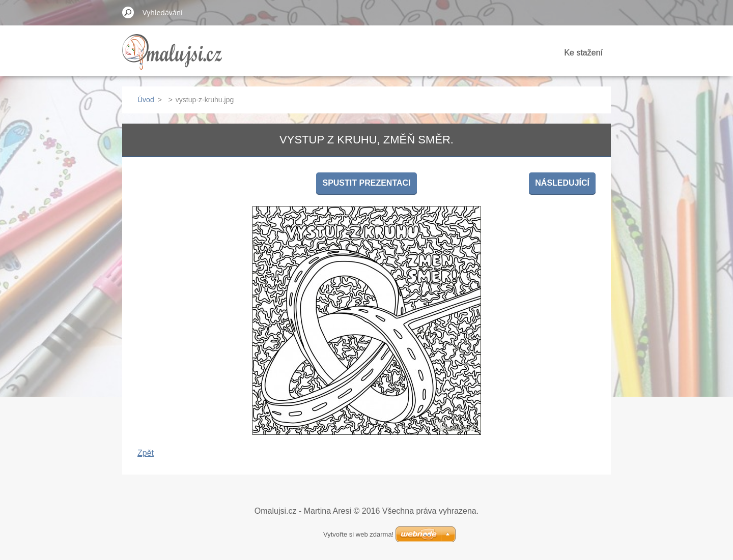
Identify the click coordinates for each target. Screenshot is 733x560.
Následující (562, 183)
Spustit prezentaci (366, 183)
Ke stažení (583, 53)
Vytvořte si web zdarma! (358, 534)
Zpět (146, 453)
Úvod (146, 100)
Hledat (128, 12)
